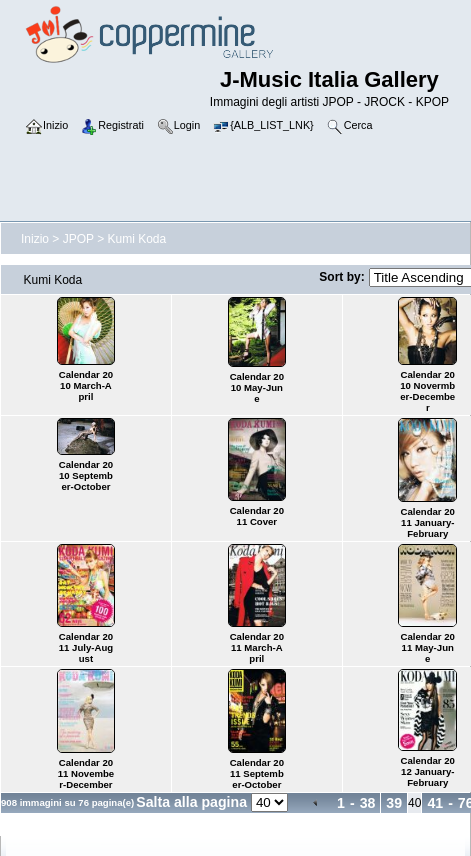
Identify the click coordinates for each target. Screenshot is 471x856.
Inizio (35, 239)
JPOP (78, 239)
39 (394, 803)
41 (435, 803)
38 (368, 803)
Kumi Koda (137, 239)
